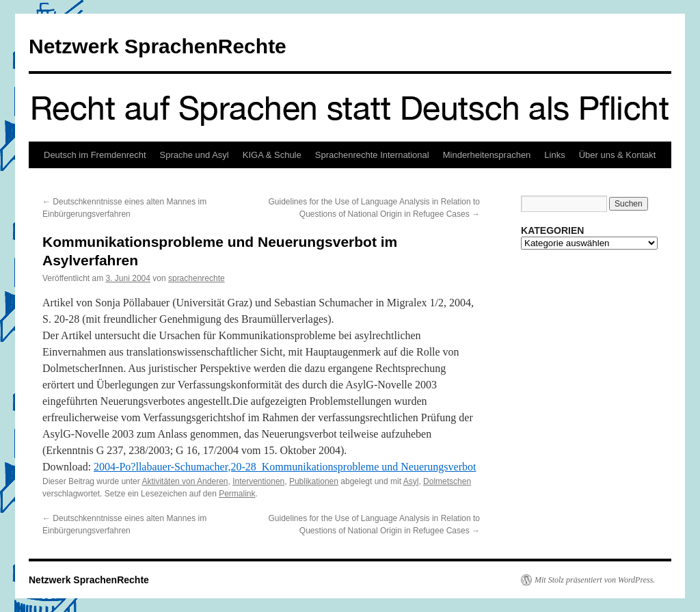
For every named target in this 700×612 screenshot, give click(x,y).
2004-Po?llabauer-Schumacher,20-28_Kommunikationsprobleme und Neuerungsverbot (285, 467)
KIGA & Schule (272, 155)
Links (554, 155)
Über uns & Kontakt (618, 155)
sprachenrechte (197, 278)
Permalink (237, 494)
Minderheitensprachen (487, 155)
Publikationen (314, 481)
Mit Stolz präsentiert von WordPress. (595, 580)
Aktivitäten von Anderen (185, 481)
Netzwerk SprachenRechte (158, 46)
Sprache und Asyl (194, 155)
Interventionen (258, 481)
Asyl (411, 481)
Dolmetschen (447, 481)
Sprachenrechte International (372, 155)
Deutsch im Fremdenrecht (95, 155)
